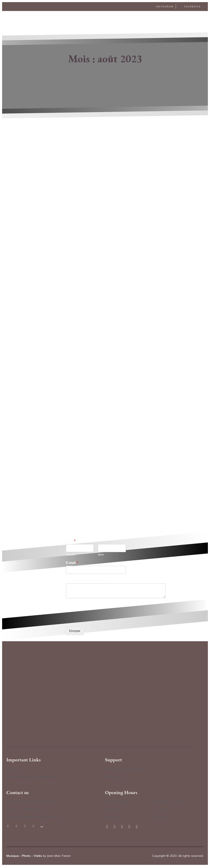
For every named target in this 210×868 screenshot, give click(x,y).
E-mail (72, 564)
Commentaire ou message (86, 581)
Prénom (71, 555)
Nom (71, 542)
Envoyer (75, 632)
